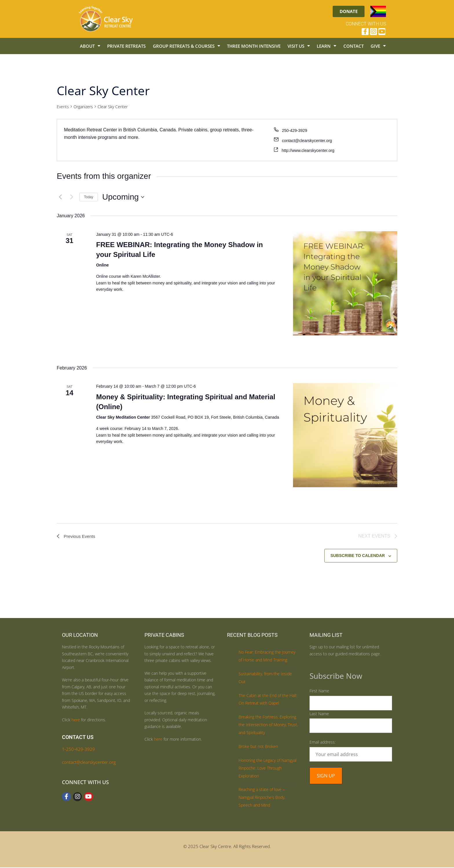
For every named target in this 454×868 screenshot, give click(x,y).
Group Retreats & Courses (186, 46)
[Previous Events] (60, 197)
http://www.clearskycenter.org (308, 150)
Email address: (323, 743)
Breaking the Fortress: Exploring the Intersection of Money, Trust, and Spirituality (268, 725)
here (76, 720)
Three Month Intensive (254, 46)
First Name (319, 691)
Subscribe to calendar (358, 556)
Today (89, 197)
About (90, 46)
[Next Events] (72, 197)
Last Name (319, 714)
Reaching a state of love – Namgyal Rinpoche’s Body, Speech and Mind (262, 798)
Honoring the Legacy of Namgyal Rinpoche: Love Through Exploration (268, 769)
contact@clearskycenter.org (307, 141)
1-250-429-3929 (78, 750)
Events (63, 107)
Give (378, 46)
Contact (354, 46)
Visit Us (299, 46)
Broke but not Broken (258, 747)
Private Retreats (126, 46)
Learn (326, 46)
